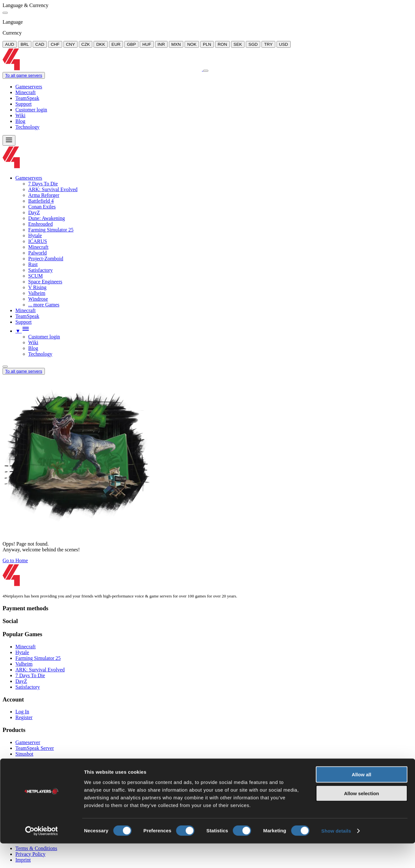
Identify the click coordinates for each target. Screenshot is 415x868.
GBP (131, 44)
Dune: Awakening (47, 218)
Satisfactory (40, 270)
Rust (33, 264)
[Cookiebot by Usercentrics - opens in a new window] (41, 856)
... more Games (44, 305)
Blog (20, 121)
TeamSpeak (27, 98)
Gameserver (28, 742)
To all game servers (24, 75)
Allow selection (361, 818)
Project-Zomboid (46, 259)
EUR (116, 44)
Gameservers (29, 87)
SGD (253, 44)
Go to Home (15, 560)
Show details (336, 855)
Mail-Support (29, 779)
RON (222, 44)
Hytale (35, 235)
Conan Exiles (42, 207)
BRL (25, 44)
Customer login (31, 110)
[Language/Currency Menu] (5, 367)
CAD (40, 44)
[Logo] (103, 69)
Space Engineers (45, 282)
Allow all (362, 799)
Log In (22, 712)
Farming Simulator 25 (51, 230)
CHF (55, 44)
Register (24, 717)
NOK (192, 44)
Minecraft (25, 92)
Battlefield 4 (41, 201)
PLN (207, 44)
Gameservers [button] (29, 178)
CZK (86, 44)
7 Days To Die (43, 184)
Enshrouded (40, 224)
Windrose (38, 299)
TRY (268, 44)
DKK (100, 44)
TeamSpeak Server (35, 748)
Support (24, 104)
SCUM (35, 276)
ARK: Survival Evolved (53, 189)
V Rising (37, 287)
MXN (176, 44)
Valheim (37, 293)
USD (284, 44)
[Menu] (9, 140)
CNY (71, 44)
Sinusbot (24, 754)
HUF (147, 44)
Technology (27, 127)
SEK (238, 44)
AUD (10, 44)
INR (161, 44)
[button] (22, 331)
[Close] (5, 13)
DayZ (34, 212)
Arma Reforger (44, 195)
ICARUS (38, 241)
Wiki (20, 115)
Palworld (37, 253)
